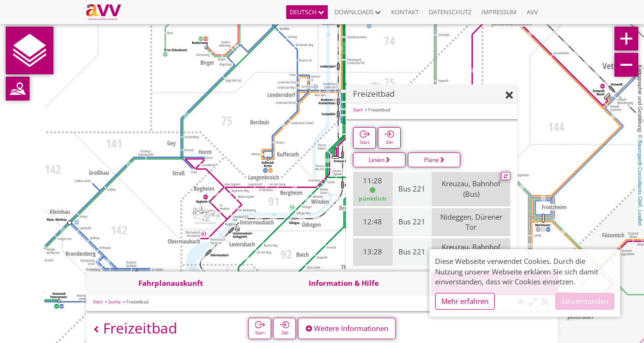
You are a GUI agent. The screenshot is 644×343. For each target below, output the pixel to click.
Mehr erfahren (465, 301)
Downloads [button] (358, 12)
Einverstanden (585, 301)
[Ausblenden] (509, 96)
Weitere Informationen (347, 328)
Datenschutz (450, 12)
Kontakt (405, 12)
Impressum (499, 12)
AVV (532, 12)
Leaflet (640, 218)
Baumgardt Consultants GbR (640, 174)
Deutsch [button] (307, 12)
